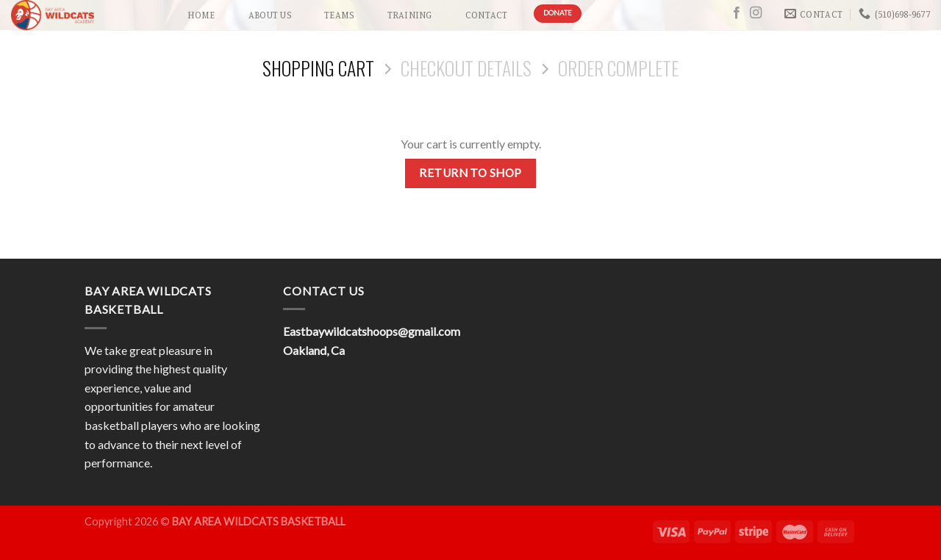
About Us (270, 15)
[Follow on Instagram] (756, 13)
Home (201, 15)
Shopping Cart (318, 68)
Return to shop (470, 173)
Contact (487, 15)
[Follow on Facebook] (737, 13)
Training (410, 15)
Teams (339, 15)
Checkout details (466, 68)
